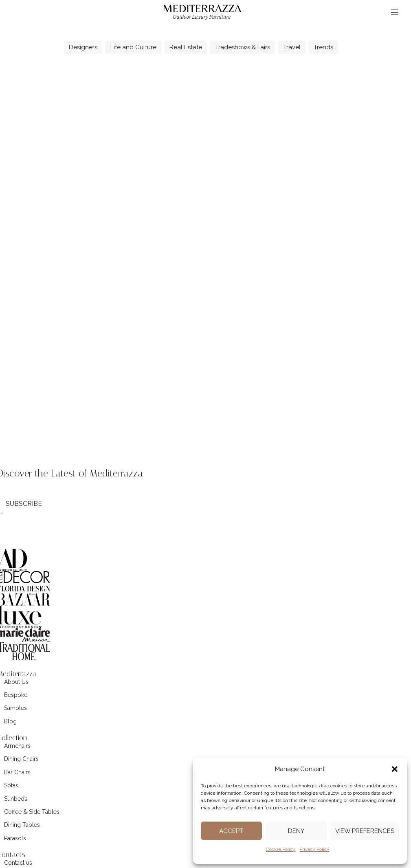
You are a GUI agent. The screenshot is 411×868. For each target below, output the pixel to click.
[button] (395, 769)
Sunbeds (16, 799)
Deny (296, 831)
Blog (10, 721)
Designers (83, 47)
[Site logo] (202, 12)
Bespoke (16, 695)
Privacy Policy (314, 849)
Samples (15, 708)
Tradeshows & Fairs (243, 47)
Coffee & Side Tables (32, 812)
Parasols (15, 838)
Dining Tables (22, 825)
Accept (231, 831)
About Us (16, 682)
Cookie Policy (281, 849)
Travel (292, 47)
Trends (323, 47)
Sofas (11, 785)
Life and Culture (133, 47)
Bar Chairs (17, 772)
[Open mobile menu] (395, 12)
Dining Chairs (21, 759)
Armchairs (17, 746)
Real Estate (186, 47)
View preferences (365, 831)
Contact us (18, 863)
